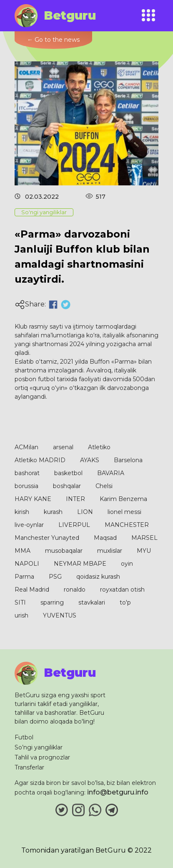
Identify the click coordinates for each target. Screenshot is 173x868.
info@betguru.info (118, 792)
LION (85, 512)
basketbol (68, 473)
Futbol (24, 737)
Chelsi (104, 486)
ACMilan (26, 447)
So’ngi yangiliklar (39, 747)
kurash (53, 512)
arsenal (63, 447)
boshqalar (67, 486)
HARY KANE (33, 499)
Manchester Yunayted (47, 538)
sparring (52, 602)
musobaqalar (64, 551)
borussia (26, 486)
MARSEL (144, 538)
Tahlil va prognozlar (42, 757)
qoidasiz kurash (98, 577)
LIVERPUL (74, 525)
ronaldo (75, 590)
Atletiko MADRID (40, 460)
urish (21, 615)
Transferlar (29, 767)
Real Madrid (32, 590)
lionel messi (124, 512)
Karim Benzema (123, 499)
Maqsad (105, 538)
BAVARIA (111, 473)
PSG (55, 577)
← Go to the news (53, 40)
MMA (23, 551)
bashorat (27, 473)
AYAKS (90, 460)
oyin (127, 564)
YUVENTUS (60, 615)
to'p (125, 602)
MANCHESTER (127, 525)
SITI (20, 602)
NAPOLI (27, 564)
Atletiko (99, 447)
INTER (75, 499)
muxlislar (110, 551)
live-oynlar (29, 525)
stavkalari (92, 602)
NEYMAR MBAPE (80, 564)
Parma (24, 577)
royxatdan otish (122, 590)
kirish (22, 512)
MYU (144, 551)
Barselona (128, 460)
